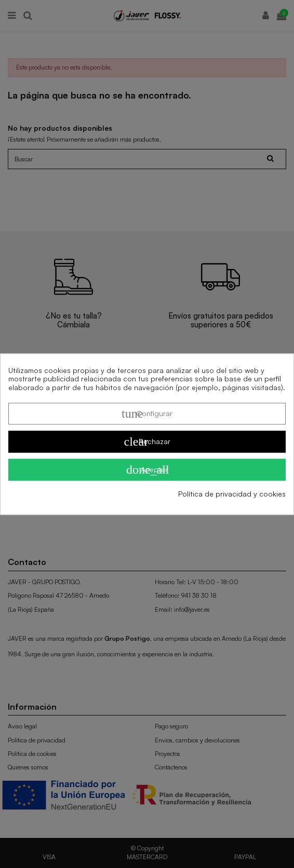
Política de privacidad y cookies (232, 494)
